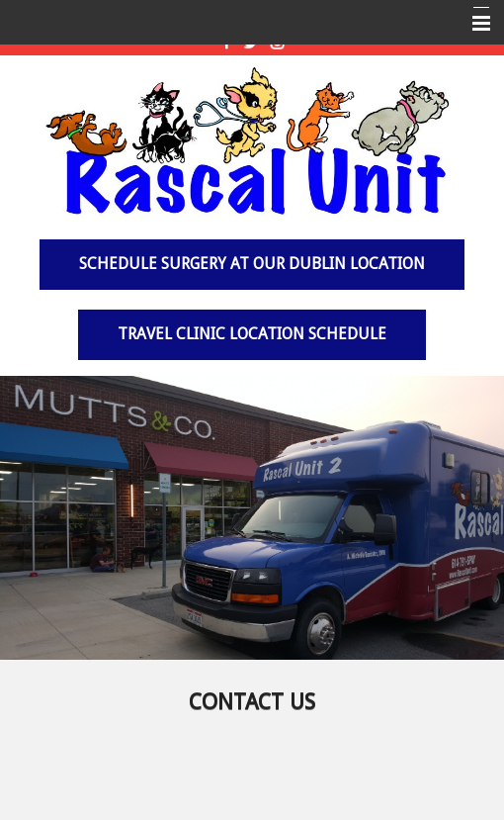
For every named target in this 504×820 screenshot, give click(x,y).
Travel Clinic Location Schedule (252, 334)
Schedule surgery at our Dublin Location (252, 264)
